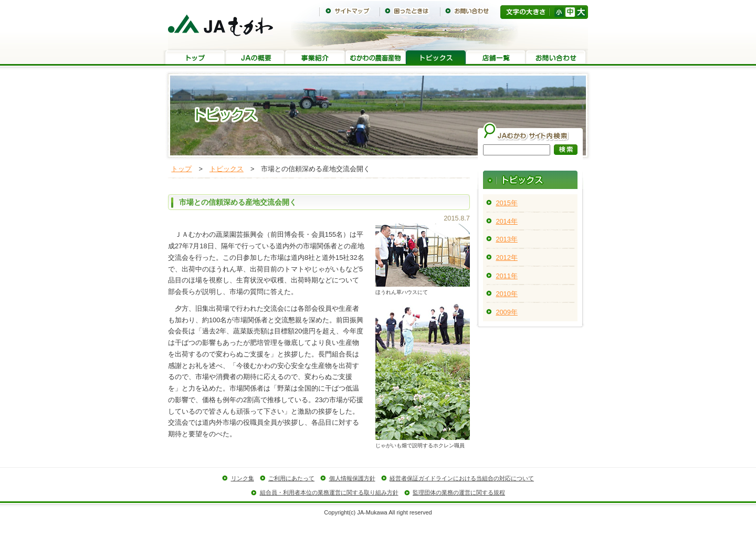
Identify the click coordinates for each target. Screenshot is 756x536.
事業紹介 (315, 58)
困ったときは (410, 11)
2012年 (506, 258)
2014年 (506, 221)
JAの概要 (255, 58)
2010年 (506, 294)
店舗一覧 (496, 58)
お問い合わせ (470, 11)
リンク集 (243, 478)
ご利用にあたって (291, 478)
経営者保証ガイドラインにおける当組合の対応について (462, 478)
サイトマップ (349, 11)
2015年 (506, 203)
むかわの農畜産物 (376, 58)
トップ (195, 58)
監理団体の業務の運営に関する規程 (459, 492)
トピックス (436, 58)
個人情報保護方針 (352, 478)
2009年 (506, 312)
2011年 (506, 276)
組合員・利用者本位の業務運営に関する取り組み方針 (329, 492)
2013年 (506, 239)
